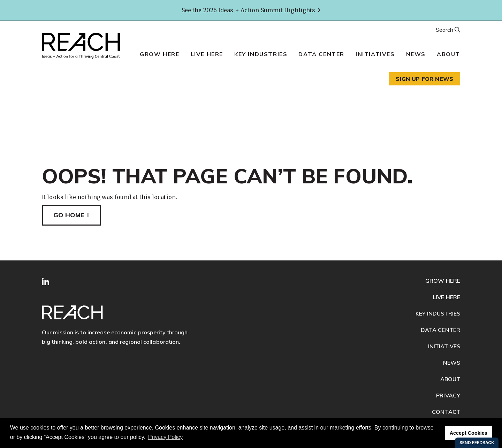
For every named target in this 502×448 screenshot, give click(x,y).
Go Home (69, 215)
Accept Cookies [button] (469, 433)
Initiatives (375, 54)
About (448, 54)
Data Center (321, 54)
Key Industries (261, 54)
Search (445, 30)
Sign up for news (424, 79)
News (416, 54)
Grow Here (159, 54)
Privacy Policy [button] (166, 437)
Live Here (207, 54)
